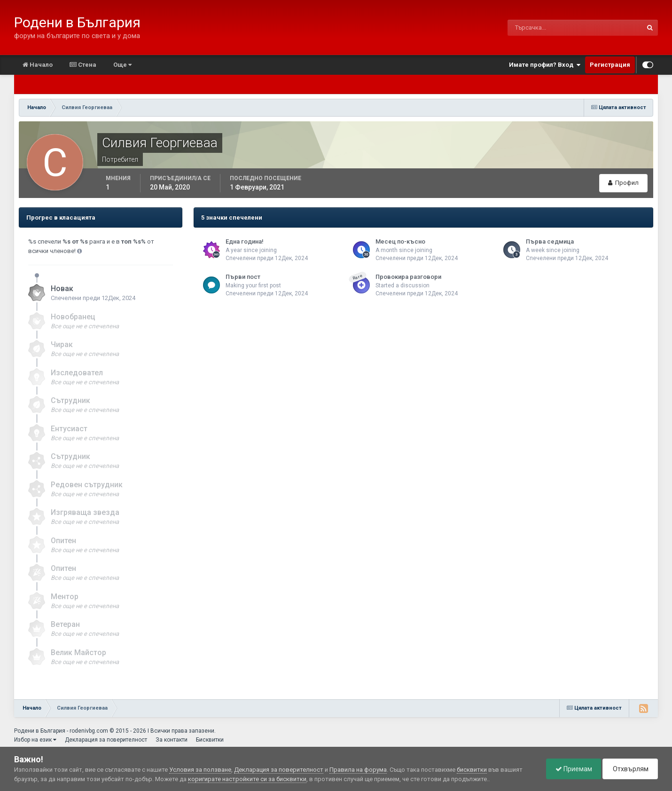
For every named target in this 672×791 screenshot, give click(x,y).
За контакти (172, 740)
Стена (83, 65)
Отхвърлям (629, 769)
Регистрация (610, 65)
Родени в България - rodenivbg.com (61, 731)
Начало (38, 65)
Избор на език (35, 740)
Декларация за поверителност (106, 740)
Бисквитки (210, 740)
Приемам (571, 769)
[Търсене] (532, 28)
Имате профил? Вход (545, 65)
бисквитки (472, 770)
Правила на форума (358, 770)
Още (122, 65)
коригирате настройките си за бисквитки (247, 779)
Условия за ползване (200, 770)
